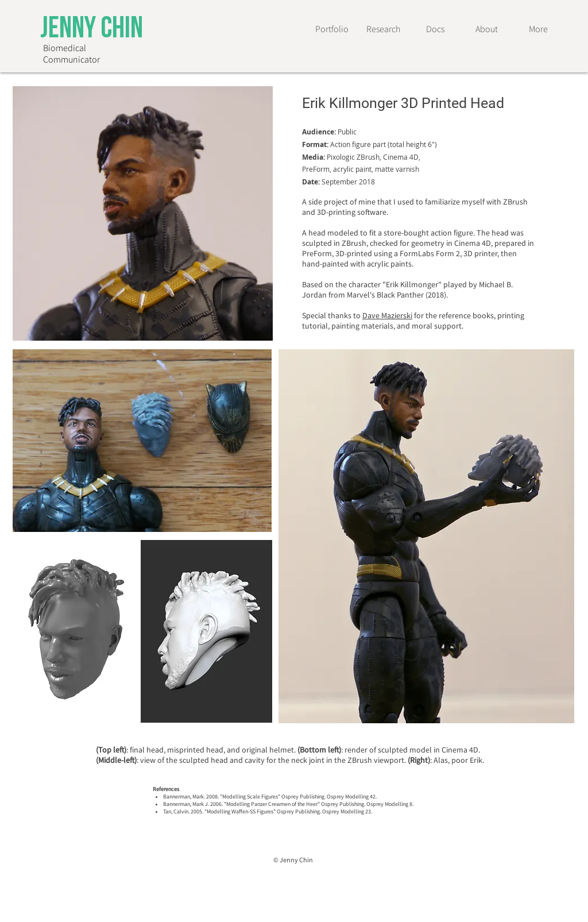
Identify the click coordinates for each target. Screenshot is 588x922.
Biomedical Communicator (71, 53)
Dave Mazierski (387, 315)
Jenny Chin (92, 30)
